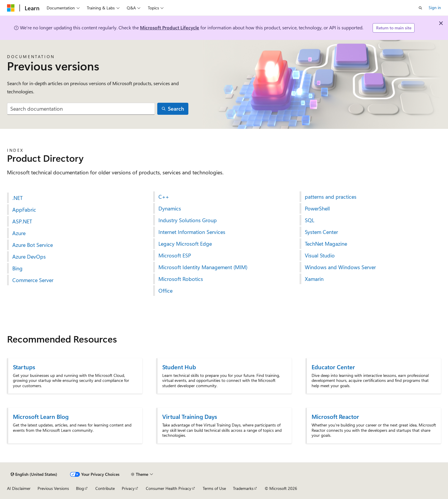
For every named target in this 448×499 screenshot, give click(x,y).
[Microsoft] (11, 8)
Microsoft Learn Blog (41, 416)
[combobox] (81, 109)
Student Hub (179, 367)
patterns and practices (331, 197)
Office (165, 291)
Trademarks (243, 488)
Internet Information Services (192, 232)
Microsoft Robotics (181, 279)
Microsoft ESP (175, 255)
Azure (19, 233)
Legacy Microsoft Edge (185, 244)
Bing (17, 268)
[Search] (173, 109)
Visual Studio (320, 255)
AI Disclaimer (19, 488)
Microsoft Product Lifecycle (170, 27)
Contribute (105, 488)
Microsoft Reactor (335, 416)
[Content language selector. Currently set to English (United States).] (34, 474)
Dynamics (170, 208)
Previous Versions (53, 488)
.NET (17, 198)
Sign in (435, 7)
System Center (321, 232)
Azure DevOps (29, 257)
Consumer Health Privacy (169, 488)
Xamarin (314, 279)
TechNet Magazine (326, 244)
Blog (80, 488)
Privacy (128, 488)
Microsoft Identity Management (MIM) (203, 267)
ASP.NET (22, 221)
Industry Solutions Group (188, 220)
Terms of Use (214, 488)
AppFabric (24, 210)
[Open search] (420, 8)
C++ (164, 197)
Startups (24, 367)
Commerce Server (33, 280)
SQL (310, 220)
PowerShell (317, 208)
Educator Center (333, 367)
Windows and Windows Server (340, 267)
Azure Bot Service (33, 245)
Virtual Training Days (190, 416)
